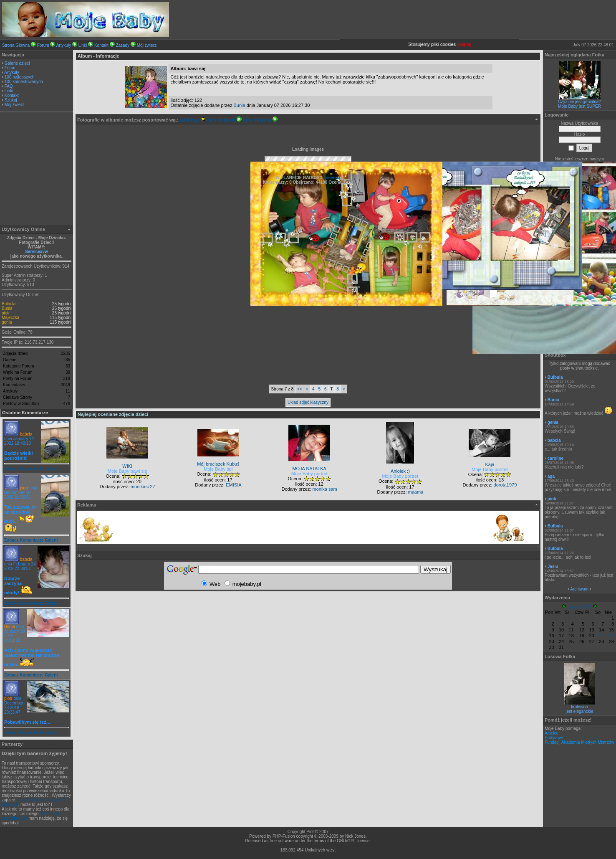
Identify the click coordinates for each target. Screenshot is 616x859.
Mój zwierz (147, 45)
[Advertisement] (37, 170)
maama (416, 492)
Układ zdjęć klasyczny (308, 402)
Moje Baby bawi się (127, 471)
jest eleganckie (579, 711)
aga (551, 476)
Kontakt (101, 45)
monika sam (324, 489)
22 (611, 636)
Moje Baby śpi (218, 469)
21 (601, 636)
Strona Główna (16, 45)
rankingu (193, 120)
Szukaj (11, 100)
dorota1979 (505, 485)
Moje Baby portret (309, 474)
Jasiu (553, 566)
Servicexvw (37, 252)
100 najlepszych (20, 77)
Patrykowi (554, 738)
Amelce (552, 733)
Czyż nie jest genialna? (579, 102)
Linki (83, 45)
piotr (6, 313)
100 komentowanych (24, 82)
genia (7, 322)
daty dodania (224, 120)
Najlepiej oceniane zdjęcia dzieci (113, 414)
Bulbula (9, 304)
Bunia (7, 308)
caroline (555, 458)
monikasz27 (143, 487)
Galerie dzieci (17, 63)
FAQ (9, 86)
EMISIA (234, 485)
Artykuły (64, 45)
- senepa (331, 178)
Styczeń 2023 (579, 607)
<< (300, 389)
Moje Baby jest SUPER (579, 106)
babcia (26, 434)
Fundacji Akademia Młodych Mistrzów (579, 742)
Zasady (122, 45)
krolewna (579, 707)
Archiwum (579, 589)
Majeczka (10, 318)
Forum (43, 45)
